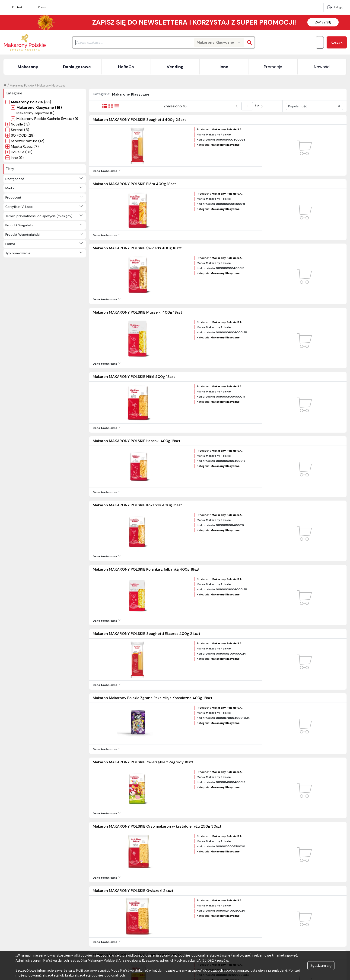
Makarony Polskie (22, 85)
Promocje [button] (273, 67)
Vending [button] (175, 67)
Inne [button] (224, 67)
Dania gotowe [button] (77, 67)
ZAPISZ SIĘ (323, 22)
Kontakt (17, 7)
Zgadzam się (321, 966)
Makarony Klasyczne (51, 85)
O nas (42, 7)
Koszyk (337, 42)
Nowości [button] (322, 67)
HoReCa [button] (126, 67)
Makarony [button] (28, 67)
